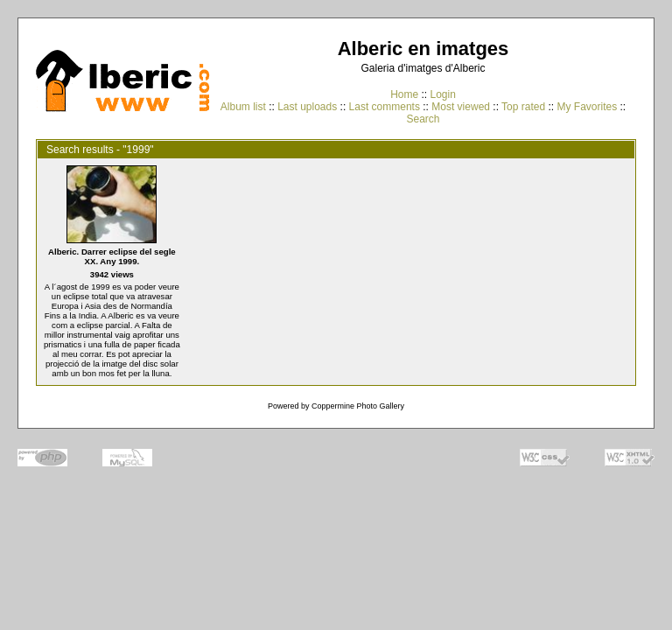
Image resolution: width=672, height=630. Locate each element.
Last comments (385, 107)
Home (404, 94)
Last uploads (307, 107)
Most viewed (461, 107)
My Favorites (588, 107)
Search (423, 119)
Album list (243, 107)
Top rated (523, 107)
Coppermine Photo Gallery (358, 406)
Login (442, 94)
